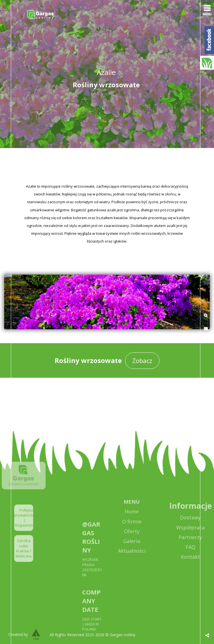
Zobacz (142, 360)
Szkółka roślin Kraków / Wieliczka (24, 562)
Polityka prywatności (24, 526)
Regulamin (24, 539)
